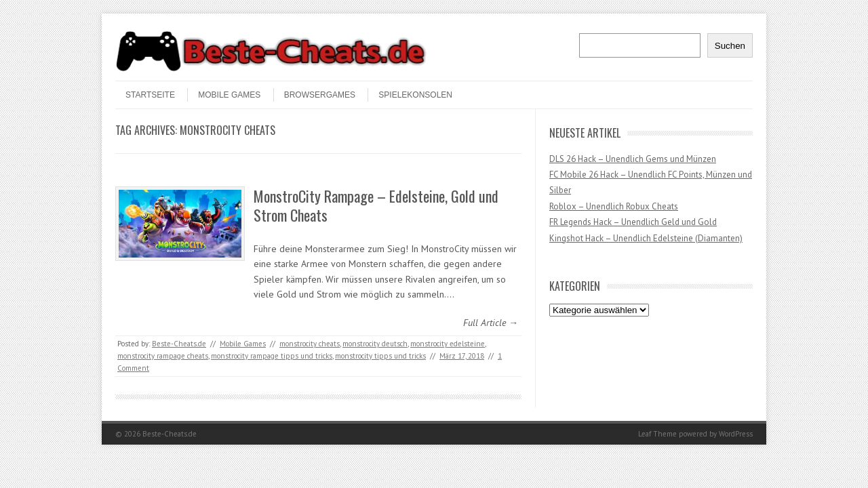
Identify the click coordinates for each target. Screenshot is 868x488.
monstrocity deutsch (375, 344)
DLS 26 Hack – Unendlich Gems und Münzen (633, 159)
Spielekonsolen (415, 95)
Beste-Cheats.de (179, 344)
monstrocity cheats (310, 344)
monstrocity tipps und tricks (380, 356)
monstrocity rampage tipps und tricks (272, 356)
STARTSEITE (150, 95)
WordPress (736, 434)
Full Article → (491, 323)
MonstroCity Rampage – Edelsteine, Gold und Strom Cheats (376, 206)
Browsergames (320, 95)
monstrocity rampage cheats (163, 356)
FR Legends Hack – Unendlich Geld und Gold (633, 222)
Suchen (730, 46)
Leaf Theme (657, 434)
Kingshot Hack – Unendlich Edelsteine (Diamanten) (646, 238)
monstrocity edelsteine (448, 344)
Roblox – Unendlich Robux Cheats (614, 206)
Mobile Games (229, 95)
